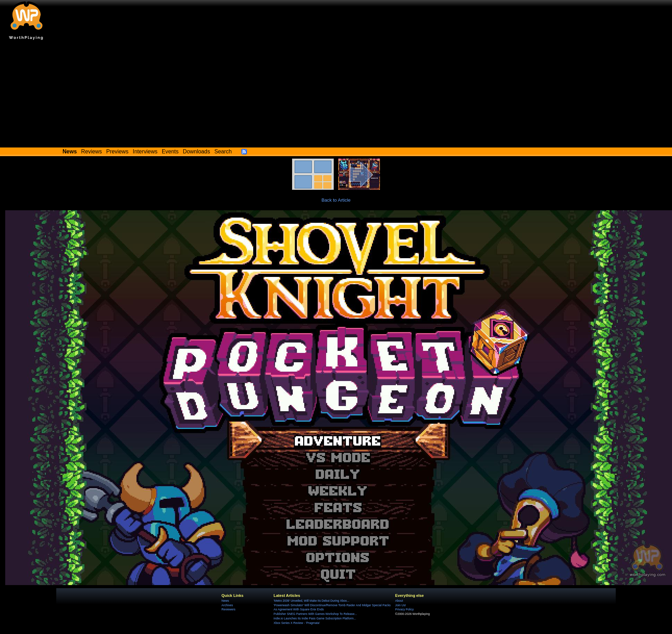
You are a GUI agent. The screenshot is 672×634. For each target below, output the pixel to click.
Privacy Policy (404, 609)
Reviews (92, 151)
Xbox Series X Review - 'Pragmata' (297, 623)
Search (223, 151)
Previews (117, 151)
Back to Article (336, 200)
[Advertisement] (336, 95)
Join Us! (401, 605)
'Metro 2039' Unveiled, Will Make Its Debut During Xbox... (312, 601)
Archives (227, 605)
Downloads (197, 151)
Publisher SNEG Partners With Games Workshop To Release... (315, 614)
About (399, 601)
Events (170, 151)
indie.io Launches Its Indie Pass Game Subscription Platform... (315, 618)
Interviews (145, 151)
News (225, 601)
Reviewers (229, 609)
